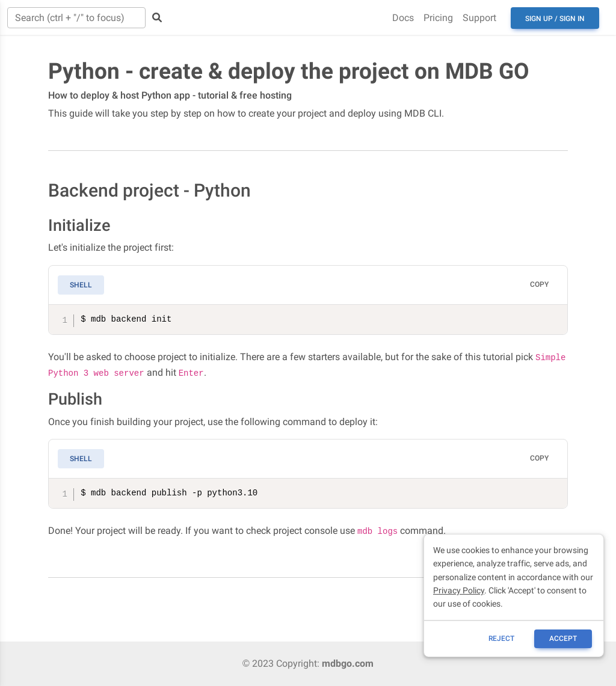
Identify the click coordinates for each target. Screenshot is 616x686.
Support (479, 18)
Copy (539, 284)
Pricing (438, 18)
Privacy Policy (459, 590)
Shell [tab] (81, 285)
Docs (403, 18)
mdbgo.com (348, 663)
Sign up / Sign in (555, 19)
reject (501, 639)
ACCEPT (563, 639)
